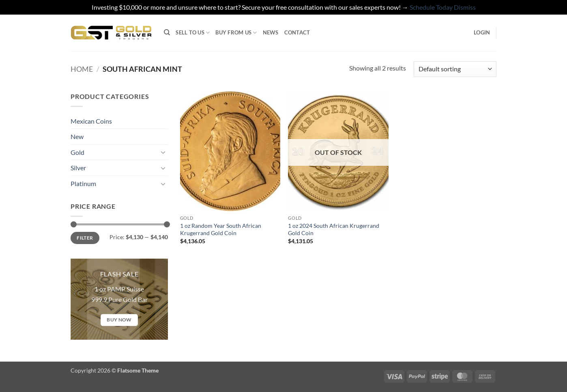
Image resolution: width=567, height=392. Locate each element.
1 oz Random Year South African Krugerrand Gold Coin (221, 229)
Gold (77, 152)
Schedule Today (431, 7)
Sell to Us (193, 33)
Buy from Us (236, 33)
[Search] (167, 32)
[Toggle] (163, 152)
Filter (85, 238)
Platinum (83, 183)
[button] (482, 32)
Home (82, 69)
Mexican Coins (91, 121)
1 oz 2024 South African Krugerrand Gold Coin (334, 229)
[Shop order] (455, 69)
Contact (297, 32)
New (77, 136)
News (271, 32)
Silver (78, 168)
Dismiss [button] (465, 7)
